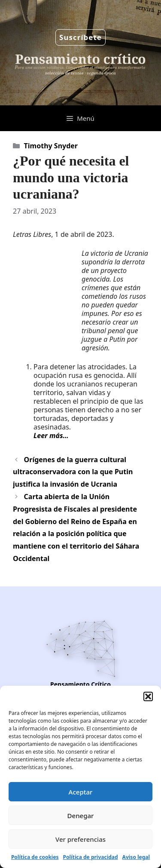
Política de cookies (35, 857)
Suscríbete (80, 37)
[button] (148, 696)
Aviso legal (136, 857)
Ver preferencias (80, 839)
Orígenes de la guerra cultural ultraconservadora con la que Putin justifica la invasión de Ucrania (73, 472)
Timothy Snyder (51, 146)
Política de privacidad (91, 857)
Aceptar (81, 792)
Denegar (81, 816)
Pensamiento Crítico (80, 684)
